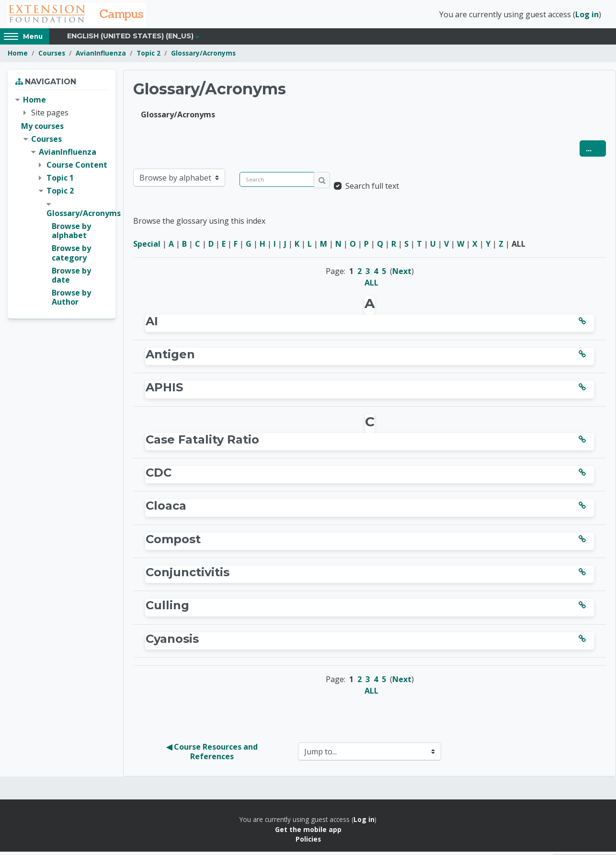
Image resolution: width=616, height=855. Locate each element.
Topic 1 (60, 181)
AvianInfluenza (101, 56)
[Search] (277, 182)
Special (147, 247)
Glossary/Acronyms (203, 56)
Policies (308, 842)
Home (18, 56)
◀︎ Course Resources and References (213, 755)
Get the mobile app (308, 832)
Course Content (77, 168)
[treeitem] (62, 204)
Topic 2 (148, 56)
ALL (371, 285)
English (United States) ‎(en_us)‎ (130, 39)
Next (402, 274)
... (596, 151)
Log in (587, 16)
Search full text (372, 189)
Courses (52, 56)
